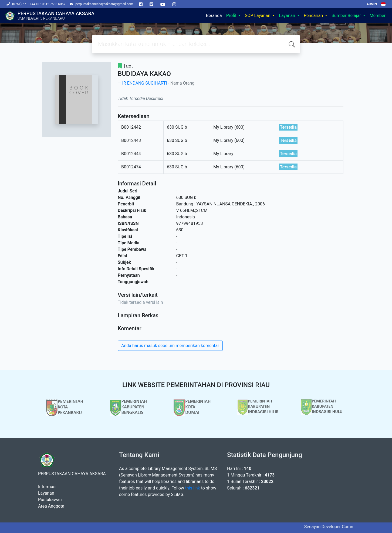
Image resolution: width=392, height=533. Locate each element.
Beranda (214, 16)
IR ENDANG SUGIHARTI (144, 83)
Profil (232, 16)
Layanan (288, 16)
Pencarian (314, 16)
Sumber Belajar (347, 16)
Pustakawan (50, 500)
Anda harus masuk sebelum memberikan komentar (170, 346)
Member (378, 16)
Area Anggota (51, 506)
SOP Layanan (258, 16)
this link (193, 488)
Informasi (47, 487)
